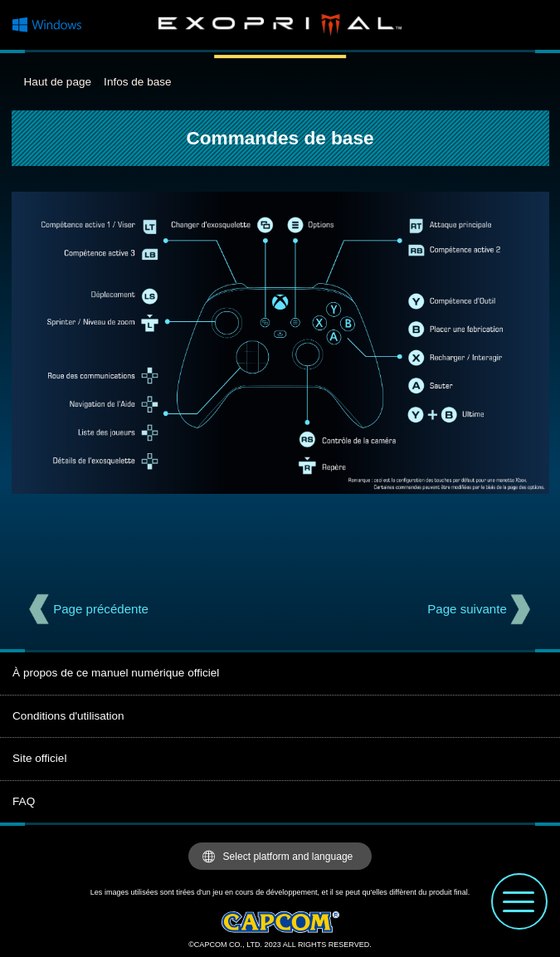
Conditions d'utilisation (68, 716)
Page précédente (101, 609)
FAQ (24, 801)
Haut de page (58, 82)
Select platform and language (288, 857)
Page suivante (467, 609)
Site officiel (39, 758)
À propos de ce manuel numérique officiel (116, 673)
